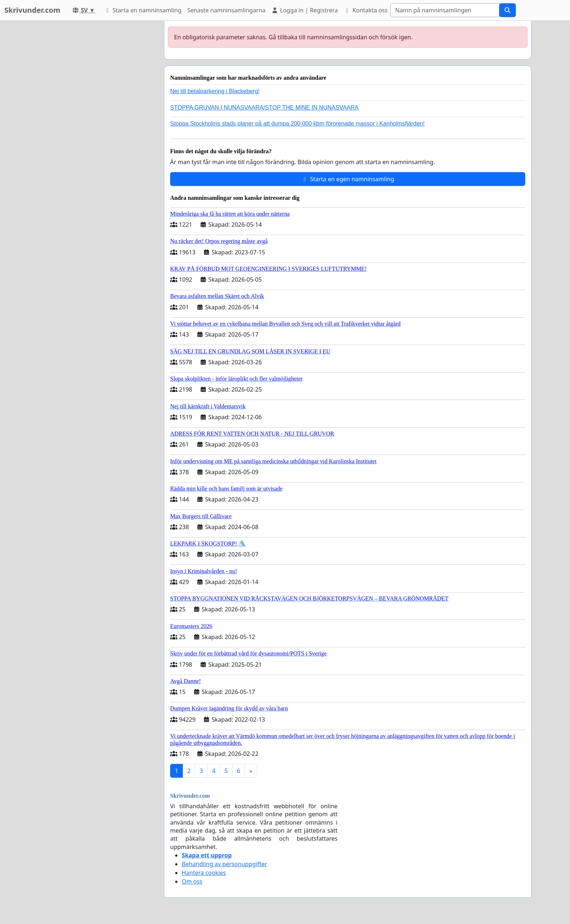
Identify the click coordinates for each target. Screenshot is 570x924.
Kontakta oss (366, 10)
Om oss (192, 881)
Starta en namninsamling (142, 10)
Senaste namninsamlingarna (226, 10)
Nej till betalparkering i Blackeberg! (215, 91)
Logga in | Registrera (304, 10)
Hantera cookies (204, 873)
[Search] (445, 10)
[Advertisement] (93, 130)
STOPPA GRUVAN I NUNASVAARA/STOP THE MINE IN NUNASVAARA (264, 108)
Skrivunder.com (32, 10)
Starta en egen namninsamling (348, 179)
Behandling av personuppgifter (224, 864)
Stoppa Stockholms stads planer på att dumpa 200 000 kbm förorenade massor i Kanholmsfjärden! (297, 124)
